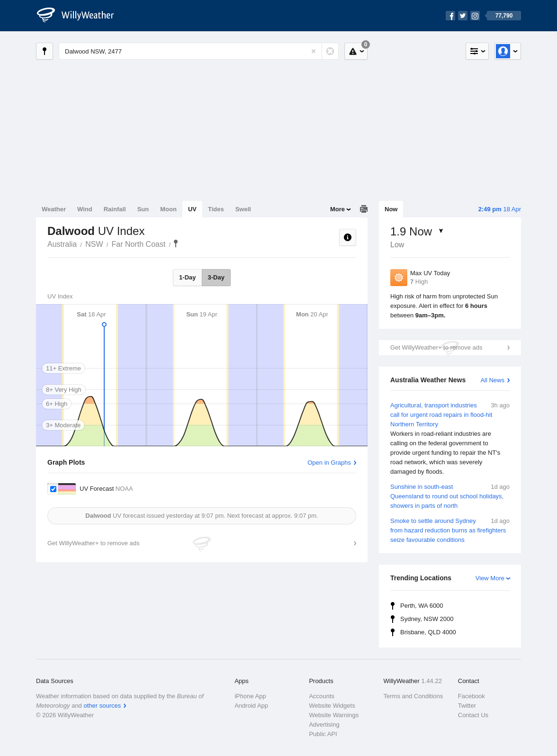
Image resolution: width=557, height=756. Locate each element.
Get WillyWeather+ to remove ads (436, 347)
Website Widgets (332, 706)
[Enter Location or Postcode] (199, 51)
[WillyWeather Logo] (81, 16)
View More (490, 578)
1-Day (187, 277)
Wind (85, 209)
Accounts (321, 696)
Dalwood (176, 243)
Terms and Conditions (413, 696)
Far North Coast (139, 244)
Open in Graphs (329, 463)
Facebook (472, 696)
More (337, 209)
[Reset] (314, 51)
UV (192, 209)
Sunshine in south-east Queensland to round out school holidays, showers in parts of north (450, 496)
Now (391, 209)
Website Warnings (334, 715)
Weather (54, 209)
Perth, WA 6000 (422, 606)
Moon (168, 209)
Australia (62, 244)
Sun (143, 209)
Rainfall (115, 209)
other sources (102, 706)
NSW (94, 244)
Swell (243, 209)
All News (492, 380)
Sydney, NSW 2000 (427, 619)
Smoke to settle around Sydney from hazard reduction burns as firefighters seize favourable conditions (450, 530)
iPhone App (250, 696)
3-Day (216, 277)
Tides (216, 209)
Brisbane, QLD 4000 (428, 632)
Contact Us (473, 715)
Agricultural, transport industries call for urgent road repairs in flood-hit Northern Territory (450, 439)
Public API (323, 734)
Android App (251, 706)
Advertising (324, 724)
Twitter (467, 706)
